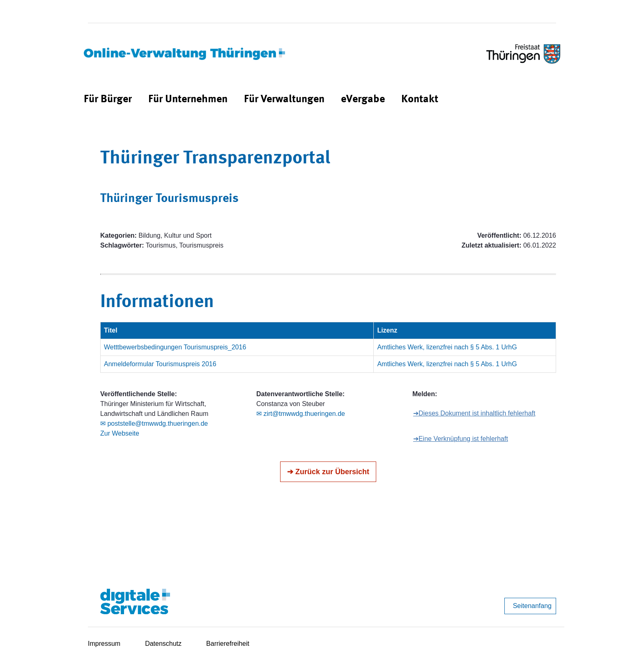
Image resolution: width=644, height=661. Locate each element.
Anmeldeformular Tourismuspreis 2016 (160, 364)
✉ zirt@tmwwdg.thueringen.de (301, 414)
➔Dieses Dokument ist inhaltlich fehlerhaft (474, 413)
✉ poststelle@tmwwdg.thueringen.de (154, 423)
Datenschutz (163, 644)
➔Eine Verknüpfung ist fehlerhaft (461, 439)
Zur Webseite (120, 433)
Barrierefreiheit (228, 644)
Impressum (104, 644)
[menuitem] (108, 100)
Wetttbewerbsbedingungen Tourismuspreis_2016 (175, 347)
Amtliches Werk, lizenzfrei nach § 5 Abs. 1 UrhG (447, 347)
